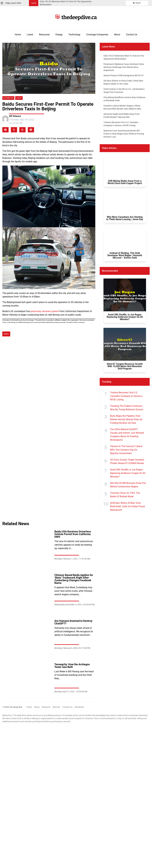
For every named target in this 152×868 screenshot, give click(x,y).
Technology (74, 35)
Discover (56, 707)
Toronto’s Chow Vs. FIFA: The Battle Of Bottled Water (125, 495)
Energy (59, 35)
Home (18, 35)
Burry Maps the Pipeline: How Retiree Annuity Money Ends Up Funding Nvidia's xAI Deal (126, 419)
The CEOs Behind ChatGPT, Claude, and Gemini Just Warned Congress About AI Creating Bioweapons (127, 435)
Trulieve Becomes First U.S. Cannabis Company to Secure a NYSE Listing (126, 396)
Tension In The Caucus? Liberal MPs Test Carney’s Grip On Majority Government (126, 450)
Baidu (6, 334)
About (117, 35)
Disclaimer (79, 707)
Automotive (8, 98)
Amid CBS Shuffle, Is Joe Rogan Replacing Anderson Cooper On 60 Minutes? (128, 473)
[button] (5, 130)
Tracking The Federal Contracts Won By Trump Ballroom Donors (127, 408)
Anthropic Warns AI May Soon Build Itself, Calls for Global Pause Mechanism (128, 506)
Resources (44, 35)
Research (46, 707)
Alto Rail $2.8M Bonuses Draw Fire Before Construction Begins (128, 485)
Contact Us (132, 35)
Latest (30, 35)
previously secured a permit (45, 311)
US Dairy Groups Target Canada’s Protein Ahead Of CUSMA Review (127, 461)
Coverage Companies (97, 35)
